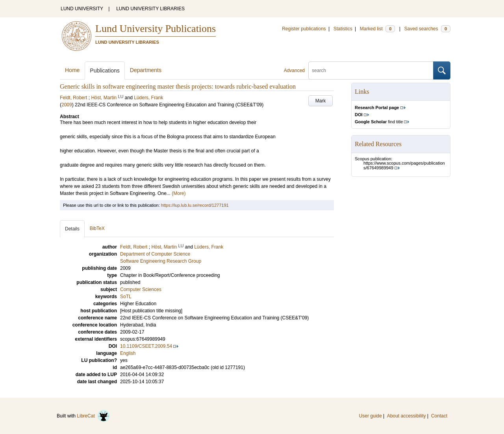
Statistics (343, 29)
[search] (371, 70)
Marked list (377, 29)
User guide (371, 416)
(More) (179, 193)
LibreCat (93, 416)
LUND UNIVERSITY (82, 9)
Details (72, 229)
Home (72, 70)
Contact (439, 416)
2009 (67, 105)
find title (379, 122)
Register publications (304, 29)
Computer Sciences (141, 289)
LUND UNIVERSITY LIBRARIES (150, 9)
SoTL (126, 297)
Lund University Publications (156, 29)
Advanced (294, 70)
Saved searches (427, 29)
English (128, 353)
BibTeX (97, 228)
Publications (105, 70)
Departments (146, 70)
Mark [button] (321, 101)
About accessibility (407, 416)
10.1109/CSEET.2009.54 (146, 346)
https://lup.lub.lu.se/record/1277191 (195, 205)
